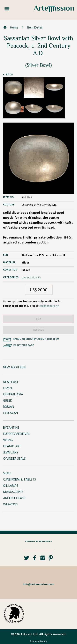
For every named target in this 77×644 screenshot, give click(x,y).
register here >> (49, 306)
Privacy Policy (38, 642)
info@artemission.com (38, 585)
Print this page (24, 345)
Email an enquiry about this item (36, 339)
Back (9, 75)
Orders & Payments (38, 542)
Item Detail (35, 28)
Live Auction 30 (31, 278)
